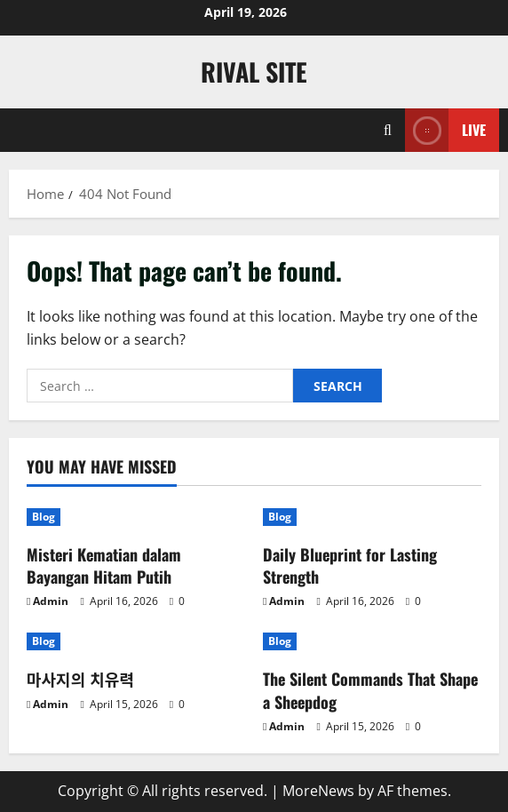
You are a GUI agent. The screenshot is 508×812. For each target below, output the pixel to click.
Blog (44, 517)
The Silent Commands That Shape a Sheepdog (370, 690)
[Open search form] (388, 130)
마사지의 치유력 (80, 679)
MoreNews (318, 791)
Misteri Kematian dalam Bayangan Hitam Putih (104, 565)
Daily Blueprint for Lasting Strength (350, 565)
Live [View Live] (445, 130)
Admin (51, 601)
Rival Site (254, 72)
